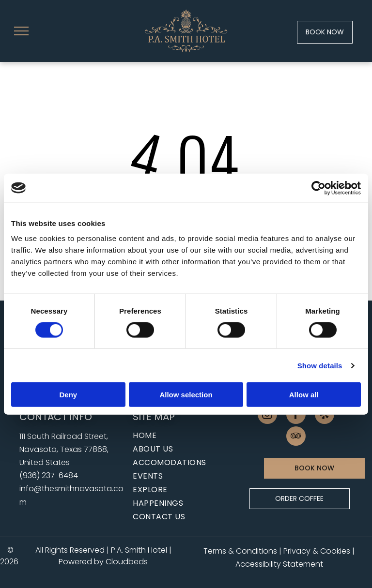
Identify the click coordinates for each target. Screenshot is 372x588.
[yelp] (325, 415)
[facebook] (296, 415)
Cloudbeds (127, 562)
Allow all (304, 395)
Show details (320, 365)
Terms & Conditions (240, 551)
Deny (68, 395)
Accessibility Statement (279, 564)
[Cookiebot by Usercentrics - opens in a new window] (318, 188)
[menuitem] (182, 436)
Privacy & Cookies (317, 551)
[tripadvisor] (296, 437)
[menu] (21, 31)
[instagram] (267, 415)
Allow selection (186, 395)
